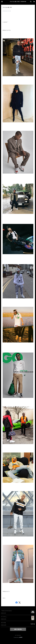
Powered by (18, 637)
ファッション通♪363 (7, 7)
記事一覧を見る (18, 629)
